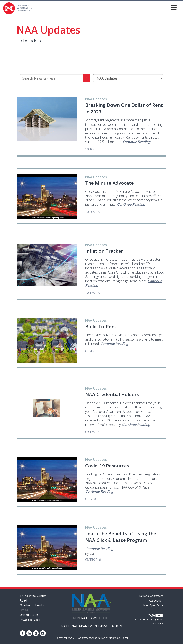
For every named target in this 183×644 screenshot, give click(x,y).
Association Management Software (149, 619)
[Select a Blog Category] (128, 78)
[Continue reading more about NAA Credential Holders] (136, 425)
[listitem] (96, 99)
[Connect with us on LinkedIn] (29, 633)
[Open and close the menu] (106, 8)
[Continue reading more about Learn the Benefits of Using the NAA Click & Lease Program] (99, 549)
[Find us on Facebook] (23, 633)
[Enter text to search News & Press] (51, 78)
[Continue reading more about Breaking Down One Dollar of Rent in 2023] (136, 142)
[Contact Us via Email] (43, 633)
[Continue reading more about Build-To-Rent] (114, 344)
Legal (125, 638)
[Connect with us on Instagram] (36, 633)
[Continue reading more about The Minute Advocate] (131, 204)
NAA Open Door (153, 605)
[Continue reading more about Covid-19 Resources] (99, 491)
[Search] (87, 78)
